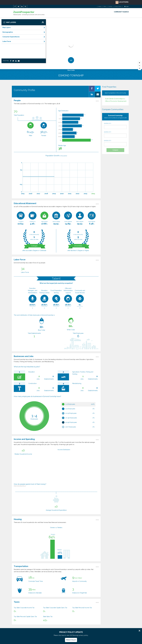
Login (127, 7)
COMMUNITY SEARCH (121, 12)
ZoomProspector (24, 12)
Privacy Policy (118, 7)
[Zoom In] (140, 63)
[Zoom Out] (140, 66)
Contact (110, 7)
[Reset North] (140, 69)
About (100, 7)
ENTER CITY (115, 126)
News (105, 7)
